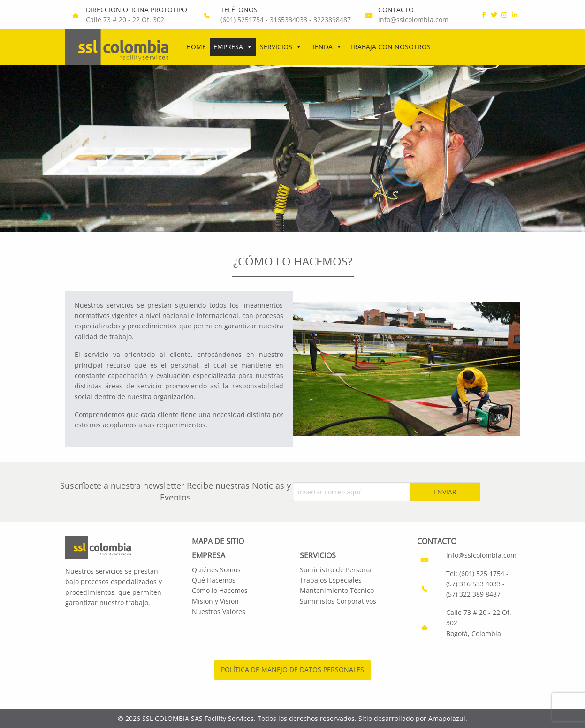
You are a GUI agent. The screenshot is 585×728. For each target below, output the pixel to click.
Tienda (326, 47)
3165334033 (289, 19)
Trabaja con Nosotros (390, 47)
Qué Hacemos (214, 580)
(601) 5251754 (242, 19)
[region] (292, 148)
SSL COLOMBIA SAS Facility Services (198, 718)
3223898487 (332, 19)
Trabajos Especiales (331, 580)
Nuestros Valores (219, 611)
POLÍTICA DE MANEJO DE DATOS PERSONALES (292, 670)
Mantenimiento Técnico (337, 590)
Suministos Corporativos (338, 601)
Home (196, 47)
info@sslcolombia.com (413, 19)
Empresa (233, 47)
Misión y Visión (215, 601)
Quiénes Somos (216, 570)
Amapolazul (447, 718)
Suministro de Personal (336, 570)
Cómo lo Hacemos (220, 590)
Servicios (281, 47)
